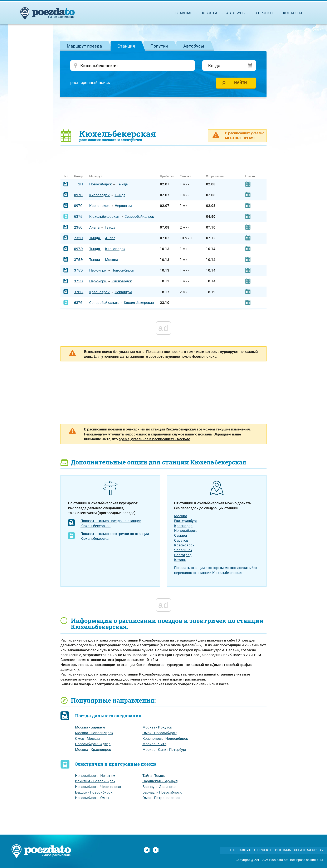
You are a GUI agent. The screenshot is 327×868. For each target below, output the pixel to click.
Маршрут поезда (84, 46)
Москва (112, 260)
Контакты (292, 13)
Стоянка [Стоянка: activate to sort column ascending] (186, 177)
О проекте (264, 13)
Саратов (181, 541)
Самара (180, 536)
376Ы (79, 292)
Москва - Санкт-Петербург (165, 750)
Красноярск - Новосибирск (165, 739)
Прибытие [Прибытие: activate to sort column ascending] (167, 177)
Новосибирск (101, 185)
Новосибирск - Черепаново (98, 787)
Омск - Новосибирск (160, 733)
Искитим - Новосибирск (95, 782)
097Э (78, 249)
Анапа (95, 228)
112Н (78, 185)
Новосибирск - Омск (92, 798)
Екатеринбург (186, 521)
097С (78, 196)
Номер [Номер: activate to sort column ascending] (79, 177)
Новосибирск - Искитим (95, 776)
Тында (122, 185)
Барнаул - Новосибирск (162, 793)
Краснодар (183, 526)
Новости (209, 13)
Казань (180, 560)
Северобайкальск (139, 217)
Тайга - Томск (154, 776)
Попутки (159, 46)
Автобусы (194, 46)
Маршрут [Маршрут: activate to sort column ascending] (96, 177)
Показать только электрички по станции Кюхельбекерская (115, 537)
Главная (183, 13)
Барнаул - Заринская (160, 787)
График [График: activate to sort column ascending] (250, 177)
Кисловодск (100, 196)
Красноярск (100, 292)
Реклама (283, 851)
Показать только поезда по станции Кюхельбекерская (111, 524)
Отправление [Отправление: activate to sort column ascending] (215, 177)
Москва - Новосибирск (94, 733)
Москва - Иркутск (157, 728)
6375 (78, 217)
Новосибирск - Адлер (93, 744)
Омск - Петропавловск (161, 798)
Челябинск (183, 550)
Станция (126, 46)
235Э (78, 238)
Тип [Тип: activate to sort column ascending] (66, 177)
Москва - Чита (154, 744)
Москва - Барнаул (90, 728)
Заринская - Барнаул (160, 782)
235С (78, 228)
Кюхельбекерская (105, 217)
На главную (241, 851)
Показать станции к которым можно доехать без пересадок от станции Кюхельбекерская (216, 571)
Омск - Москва (87, 739)
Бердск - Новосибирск (94, 793)
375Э (78, 260)
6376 (78, 303)
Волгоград (183, 555)
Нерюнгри (123, 206)
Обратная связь (308, 851)
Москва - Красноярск (93, 750)
